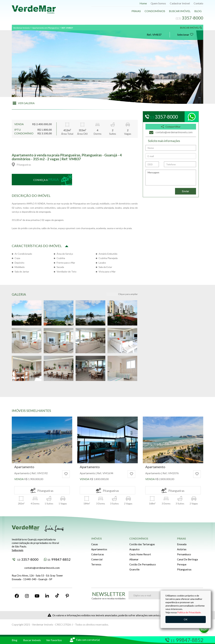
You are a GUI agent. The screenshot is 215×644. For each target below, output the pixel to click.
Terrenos (96, 564)
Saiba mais (18, 550)
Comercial (97, 559)
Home (143, 3)
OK (186, 619)
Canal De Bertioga (187, 559)
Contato (198, 3)
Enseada (182, 544)
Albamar (134, 559)
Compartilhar (171, 127)
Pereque (182, 564)
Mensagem (171, 178)
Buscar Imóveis (32, 640)
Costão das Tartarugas (142, 544)
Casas (95, 544)
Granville (134, 569)
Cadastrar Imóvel (180, 3)
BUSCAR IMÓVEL (191, 28)
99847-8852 (57, 559)
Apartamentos (99, 549)
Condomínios (155, 11)
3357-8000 (26, 559)
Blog (198, 11)
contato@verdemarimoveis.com (42, 568)
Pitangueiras (184, 569)
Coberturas (98, 554)
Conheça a (46, 179)
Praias (136, 11)
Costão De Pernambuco (143, 564)
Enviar (186, 191)
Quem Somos (158, 3)
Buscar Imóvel (180, 11)
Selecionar (185, 34)
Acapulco (134, 549)
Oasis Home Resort (140, 554)
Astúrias (182, 549)
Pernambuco (184, 554)
